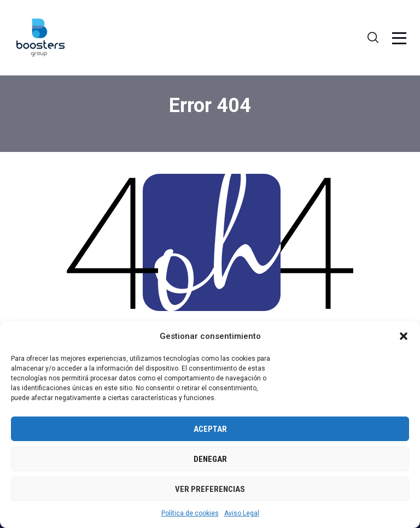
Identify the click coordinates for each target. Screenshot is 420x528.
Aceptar (210, 429)
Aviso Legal (242, 513)
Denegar (210, 459)
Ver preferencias (210, 489)
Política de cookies (190, 513)
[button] (404, 336)
